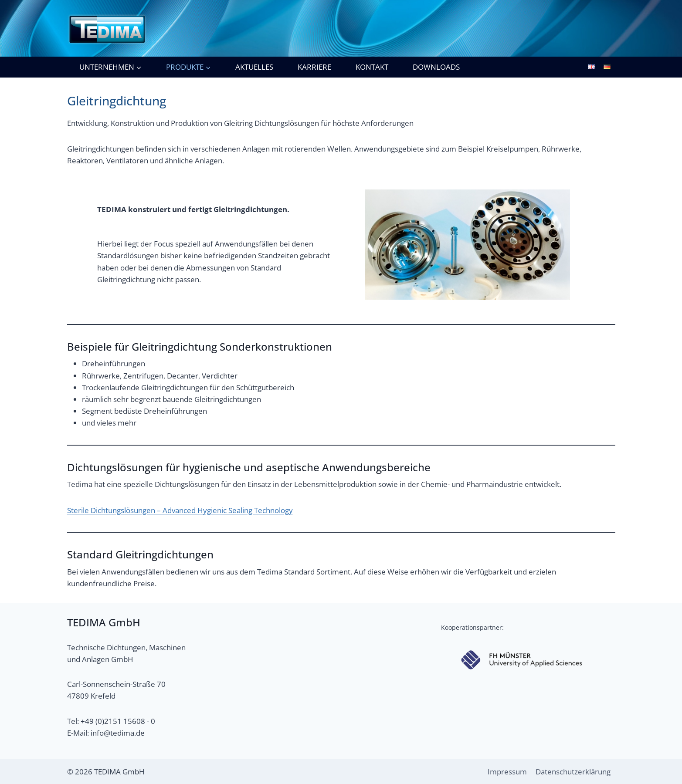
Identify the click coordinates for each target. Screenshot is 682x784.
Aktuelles (254, 67)
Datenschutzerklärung (573, 772)
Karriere (314, 67)
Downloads (436, 67)
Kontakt (372, 67)
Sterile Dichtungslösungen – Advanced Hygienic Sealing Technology (180, 510)
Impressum (507, 772)
